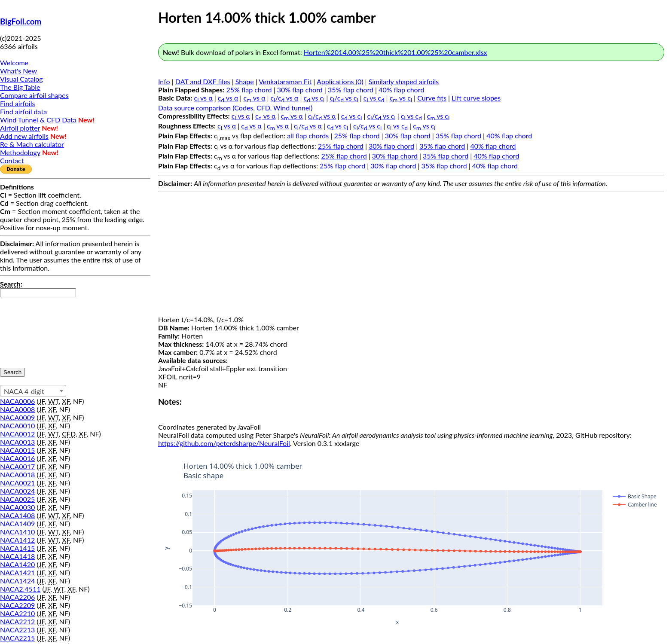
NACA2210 (17, 613)
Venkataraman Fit (285, 81)
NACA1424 (17, 581)
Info (164, 81)
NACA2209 (17, 605)
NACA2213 (17, 630)
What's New (18, 71)
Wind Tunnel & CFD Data (38, 120)
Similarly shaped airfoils (404, 81)
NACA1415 (17, 548)
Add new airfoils (24, 136)
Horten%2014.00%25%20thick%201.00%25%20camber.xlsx (396, 52)
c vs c (314, 98)
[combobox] (33, 391)
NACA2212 (17, 621)
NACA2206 (17, 597)
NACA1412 (17, 540)
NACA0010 (17, 426)
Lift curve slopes (476, 98)
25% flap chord (249, 90)
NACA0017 (17, 466)
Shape (245, 81)
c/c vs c (344, 98)
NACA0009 (17, 417)
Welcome (14, 63)
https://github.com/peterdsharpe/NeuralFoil (224, 443)
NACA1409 (17, 523)
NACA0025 (17, 499)
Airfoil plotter (20, 128)
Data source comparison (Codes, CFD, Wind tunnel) (235, 108)
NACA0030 (17, 507)
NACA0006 (17, 401)
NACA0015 (17, 450)
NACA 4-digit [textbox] (24, 391)
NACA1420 (17, 564)
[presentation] (35, 328)
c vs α (203, 98)
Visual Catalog (21, 79)
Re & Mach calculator (32, 144)
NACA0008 (17, 409)
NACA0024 (17, 491)
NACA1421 (17, 572)
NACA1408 (17, 515)
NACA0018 (17, 475)
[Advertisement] (411, 255)
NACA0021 (17, 483)
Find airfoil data (23, 111)
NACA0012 (17, 434)
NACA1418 (17, 556)
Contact (12, 160)
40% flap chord (401, 90)
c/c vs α (285, 98)
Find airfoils (17, 103)
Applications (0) (340, 81)
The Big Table (20, 87)
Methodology (20, 152)
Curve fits (432, 98)
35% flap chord (351, 90)
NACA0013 (17, 442)
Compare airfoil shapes (34, 95)
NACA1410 (17, 532)
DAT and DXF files (203, 81)
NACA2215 (17, 638)
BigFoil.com (21, 21)
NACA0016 (17, 458)
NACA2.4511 (20, 589)
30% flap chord (300, 90)
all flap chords (308, 136)
